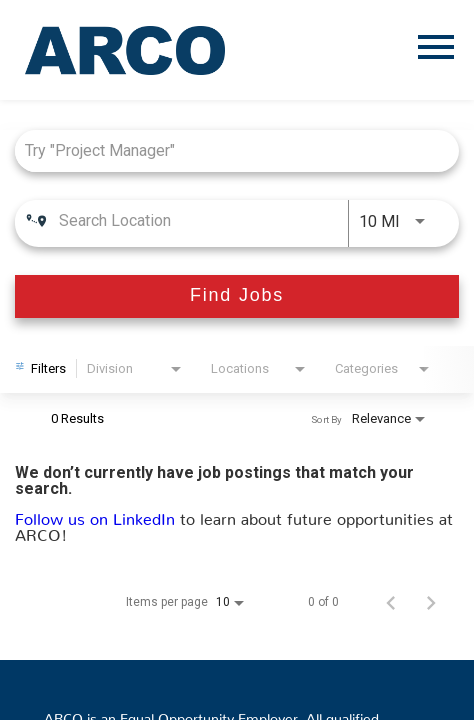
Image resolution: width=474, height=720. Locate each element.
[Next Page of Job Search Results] (431, 602)
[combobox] (227, 150)
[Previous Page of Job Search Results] (391, 602)
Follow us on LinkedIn (97, 515)
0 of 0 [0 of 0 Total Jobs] (323, 602)
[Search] (237, 296)
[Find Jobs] (237, 296)
